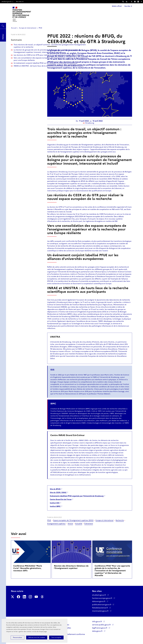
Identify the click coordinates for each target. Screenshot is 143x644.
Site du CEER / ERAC (58, 493)
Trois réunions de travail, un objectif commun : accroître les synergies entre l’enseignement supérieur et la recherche (26, 48)
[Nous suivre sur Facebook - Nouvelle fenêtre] (136, 2)
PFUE (40, 28)
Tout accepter (56, 637)
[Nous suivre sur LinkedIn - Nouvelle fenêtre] (139, 2)
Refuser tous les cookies (37, 637)
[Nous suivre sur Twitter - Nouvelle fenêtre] (133, 2)
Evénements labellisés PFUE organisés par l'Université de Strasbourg (77, 496)
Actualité (79, 524)
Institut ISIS (55, 503)
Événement (89, 524)
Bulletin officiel (117, 6)
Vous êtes (127, 6)
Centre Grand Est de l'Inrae (61, 499)
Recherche (120, 520)
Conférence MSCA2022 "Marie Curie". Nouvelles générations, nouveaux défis (28, 568)
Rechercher (3, 25)
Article (70, 524)
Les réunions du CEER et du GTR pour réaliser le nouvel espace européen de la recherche (26, 69)
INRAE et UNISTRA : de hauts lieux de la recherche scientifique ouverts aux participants (27, 94)
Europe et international (28, 28)
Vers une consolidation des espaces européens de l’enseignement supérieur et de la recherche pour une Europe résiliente (28, 78)
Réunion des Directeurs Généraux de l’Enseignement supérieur (71, 567)
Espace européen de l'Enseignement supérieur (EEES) (73, 520)
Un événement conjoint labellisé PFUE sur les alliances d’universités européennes (27, 87)
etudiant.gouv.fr (7, 2)
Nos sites (19, 2)
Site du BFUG (55, 489)
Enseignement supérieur (56, 524)
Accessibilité (127, 2)
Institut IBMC (55, 506)
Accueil (14, 28)
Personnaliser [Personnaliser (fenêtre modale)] (18, 637)
